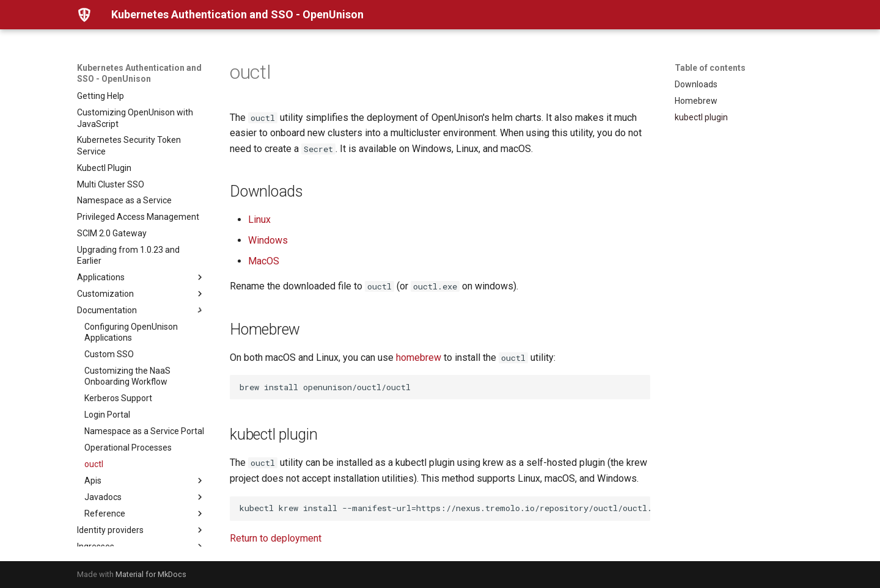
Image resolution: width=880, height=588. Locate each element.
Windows (268, 240)
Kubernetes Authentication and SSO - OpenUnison (139, 73)
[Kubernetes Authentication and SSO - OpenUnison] (84, 15)
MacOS (264, 261)
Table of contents (710, 68)
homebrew (419, 358)
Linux (259, 220)
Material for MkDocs (151, 574)
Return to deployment (276, 538)
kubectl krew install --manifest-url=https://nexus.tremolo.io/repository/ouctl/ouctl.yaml (445, 508)
